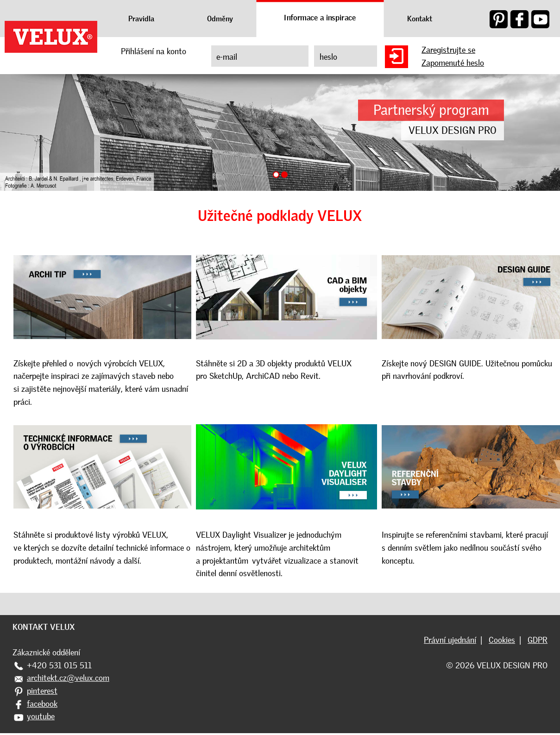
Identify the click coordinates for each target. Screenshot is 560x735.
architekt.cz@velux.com (68, 678)
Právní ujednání (450, 640)
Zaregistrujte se (448, 50)
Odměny (220, 19)
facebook (42, 704)
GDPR (538, 640)
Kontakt (420, 19)
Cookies (502, 640)
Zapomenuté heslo (453, 63)
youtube (41, 716)
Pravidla (141, 19)
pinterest (42, 691)
